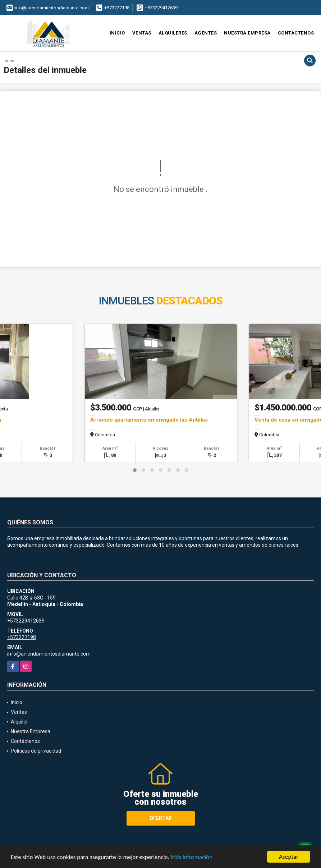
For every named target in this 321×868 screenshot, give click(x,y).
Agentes (206, 33)
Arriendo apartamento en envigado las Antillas (149, 420)
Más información (192, 857)
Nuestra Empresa (247, 33)
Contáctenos (296, 33)
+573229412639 (161, 8)
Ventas (142, 33)
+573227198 (117, 8)
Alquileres (173, 33)
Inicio (117, 33)
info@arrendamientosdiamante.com (49, 654)
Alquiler (19, 722)
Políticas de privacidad (36, 751)
